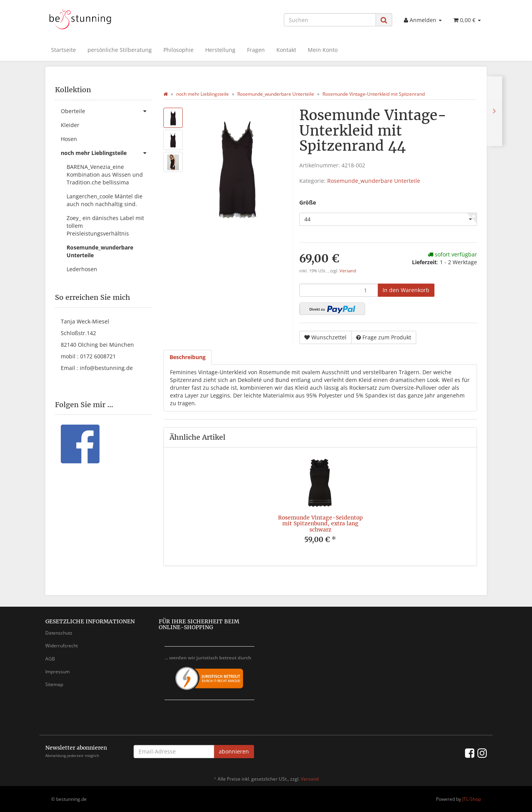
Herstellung (220, 50)
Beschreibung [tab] (188, 357)
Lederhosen (82, 269)
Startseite (63, 50)
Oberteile (106, 111)
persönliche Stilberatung (120, 50)
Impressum (57, 672)
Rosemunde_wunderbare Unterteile (374, 181)
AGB (50, 659)
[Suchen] (330, 20)
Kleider (70, 125)
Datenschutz (59, 633)
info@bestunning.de (106, 368)
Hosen (69, 139)
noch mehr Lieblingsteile (106, 153)
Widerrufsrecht (62, 646)
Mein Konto (323, 50)
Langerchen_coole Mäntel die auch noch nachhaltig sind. (105, 200)
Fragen (256, 50)
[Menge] (339, 290)
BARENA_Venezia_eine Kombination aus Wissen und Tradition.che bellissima (105, 175)
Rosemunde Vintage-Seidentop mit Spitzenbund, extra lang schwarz (320, 524)
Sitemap (54, 684)
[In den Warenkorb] (406, 290)
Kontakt (286, 50)
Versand (348, 271)
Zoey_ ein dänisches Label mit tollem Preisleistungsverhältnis (105, 226)
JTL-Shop (472, 799)
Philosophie (178, 50)
